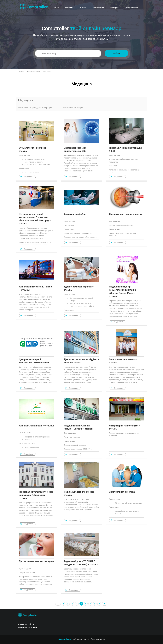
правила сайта (26, 625)
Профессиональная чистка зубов (36, 561)
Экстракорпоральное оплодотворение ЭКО (81, 148)
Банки (56, 8)
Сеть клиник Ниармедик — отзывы (127, 359)
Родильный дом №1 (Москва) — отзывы (81, 492)
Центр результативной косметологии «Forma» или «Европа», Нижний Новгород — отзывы (36, 217)
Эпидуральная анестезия (127, 491)
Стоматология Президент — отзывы (36, 148)
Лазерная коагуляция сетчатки (127, 214)
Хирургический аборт (81, 214)
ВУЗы (83, 8)
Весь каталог (132, 8)
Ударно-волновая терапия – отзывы (81, 286)
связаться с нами (27, 627)
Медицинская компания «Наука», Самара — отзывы (81, 425)
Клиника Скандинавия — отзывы (36, 425)
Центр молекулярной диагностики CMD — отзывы (36, 359)
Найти (116, 53)
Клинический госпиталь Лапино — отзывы (36, 286)
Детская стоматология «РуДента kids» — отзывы (81, 359)
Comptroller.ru (65, 639)
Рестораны (115, 8)
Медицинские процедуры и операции (35, 108)
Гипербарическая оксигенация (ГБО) (127, 148)
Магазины (70, 8)
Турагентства (98, 8)
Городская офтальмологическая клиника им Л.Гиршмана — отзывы (36, 493)
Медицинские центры (73, 108)
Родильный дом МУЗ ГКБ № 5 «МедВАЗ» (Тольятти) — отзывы (81, 561)
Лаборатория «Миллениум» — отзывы (127, 425)
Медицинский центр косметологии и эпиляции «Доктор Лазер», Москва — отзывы (127, 290)
